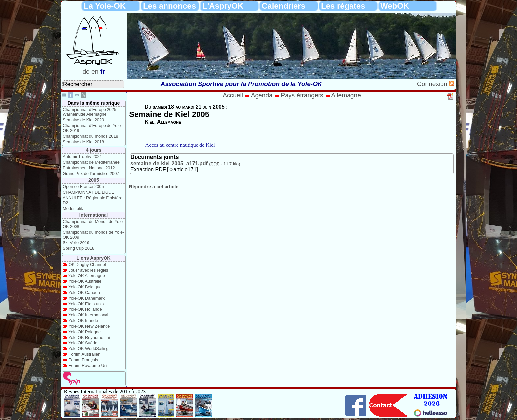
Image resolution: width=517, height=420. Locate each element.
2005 (94, 180)
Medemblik (73, 208)
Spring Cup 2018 (78, 248)
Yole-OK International (88, 315)
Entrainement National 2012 (89, 168)
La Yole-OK (105, 6)
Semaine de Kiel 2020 (83, 120)
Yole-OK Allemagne (87, 276)
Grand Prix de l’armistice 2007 (91, 173)
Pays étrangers (303, 95)
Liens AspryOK (93, 258)
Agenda (263, 95)
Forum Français (83, 360)
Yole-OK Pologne (84, 332)
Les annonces (169, 6)
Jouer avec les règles (89, 270)
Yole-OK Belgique (85, 287)
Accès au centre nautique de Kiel (180, 145)
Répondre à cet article (154, 187)
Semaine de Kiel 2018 (83, 142)
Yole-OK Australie (85, 281)
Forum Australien (85, 354)
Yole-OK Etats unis (86, 304)
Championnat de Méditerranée (91, 162)
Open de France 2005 (83, 187)
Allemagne (346, 95)
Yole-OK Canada (84, 292)
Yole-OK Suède (83, 343)
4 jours (93, 150)
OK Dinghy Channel (87, 264)
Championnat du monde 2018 (91, 136)
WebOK (395, 6)
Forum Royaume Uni (88, 365)
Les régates (343, 6)
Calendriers (284, 6)
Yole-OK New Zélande (89, 326)
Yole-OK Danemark (86, 298)
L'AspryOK (223, 6)
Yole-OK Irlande (83, 321)
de (86, 71)
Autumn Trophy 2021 (82, 157)
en (95, 71)
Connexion (433, 84)
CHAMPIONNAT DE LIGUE (89, 192)
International (94, 215)
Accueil (233, 95)
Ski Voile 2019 (76, 243)
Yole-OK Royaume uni (89, 337)
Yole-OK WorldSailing (88, 349)
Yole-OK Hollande (85, 309)
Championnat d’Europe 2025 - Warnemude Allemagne (91, 112)
